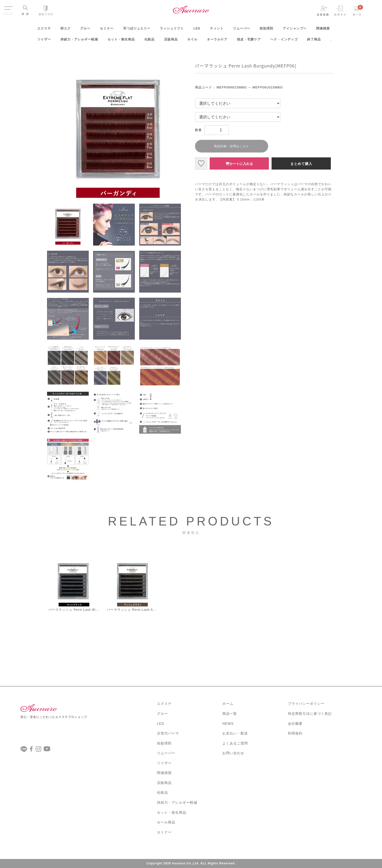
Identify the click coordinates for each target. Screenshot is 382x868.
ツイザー (44, 41)
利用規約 (295, 733)
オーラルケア (217, 41)
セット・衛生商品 (121, 41)
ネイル (192, 41)
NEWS (228, 723)
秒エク (66, 30)
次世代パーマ (168, 733)
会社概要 (295, 723)
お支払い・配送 (235, 733)
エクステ (44, 30)
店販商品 (171, 41)
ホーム (228, 704)
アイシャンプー (295, 30)
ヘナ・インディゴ (284, 41)
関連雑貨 (323, 30)
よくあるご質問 (235, 743)
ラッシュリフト (172, 30)
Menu (8, 7)
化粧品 (149, 41)
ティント (217, 30)
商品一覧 (230, 714)
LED (197, 30)
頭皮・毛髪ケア (249, 41)
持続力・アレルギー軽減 (79, 41)
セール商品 (166, 822)
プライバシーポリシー (306, 704)
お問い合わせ (233, 753)
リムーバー (242, 30)
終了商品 (314, 41)
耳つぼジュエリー (137, 30)
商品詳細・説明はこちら (231, 146)
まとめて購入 (301, 164)
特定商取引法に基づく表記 (310, 714)
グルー (85, 30)
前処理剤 (266, 30)
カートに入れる (239, 164)
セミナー (107, 30)
